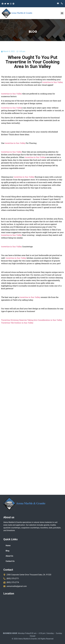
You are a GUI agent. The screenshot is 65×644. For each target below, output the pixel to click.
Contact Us (10, 561)
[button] (62, 13)
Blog (7, 551)
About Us (9, 556)
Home (8, 546)
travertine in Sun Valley (44, 82)
